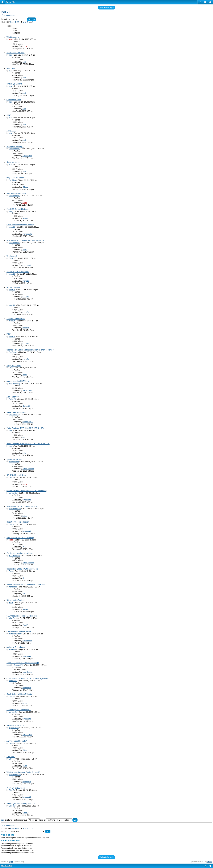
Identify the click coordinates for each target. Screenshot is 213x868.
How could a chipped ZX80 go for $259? (22, 506)
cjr (23, 578)
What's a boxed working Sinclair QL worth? (23, 772)
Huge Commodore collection (18, 522)
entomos (12, 649)
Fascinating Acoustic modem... (19, 710)
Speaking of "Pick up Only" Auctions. (21, 804)
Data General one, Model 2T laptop (20, 538)
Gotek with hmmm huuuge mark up (20, 225)
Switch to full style (106, 7)
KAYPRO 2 (11, 757)
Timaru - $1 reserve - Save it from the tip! (23, 663)
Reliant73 (13, 399)
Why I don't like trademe (16, 178)
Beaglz (12, 211)
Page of (15, 22)
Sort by (49, 820)
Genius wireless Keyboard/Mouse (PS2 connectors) (27, 491)
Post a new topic (8, 15)
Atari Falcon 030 (13, 397)
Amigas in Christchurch (16, 647)
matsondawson (15, 509)
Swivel (25, 609)
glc (24, 594)
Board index (6, 866)
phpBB (11, 862)
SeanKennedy (14, 149)
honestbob (13, 587)
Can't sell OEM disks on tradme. (19, 631)
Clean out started (13, 162)
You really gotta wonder (16, 788)
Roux (25, 250)
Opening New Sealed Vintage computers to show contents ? (30, 350)
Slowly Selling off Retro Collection (20, 694)
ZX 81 (9, 334)
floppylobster (28, 672)
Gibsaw (25, 187)
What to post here (14, 37)
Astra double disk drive (15, 53)
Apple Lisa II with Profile (16, 412)
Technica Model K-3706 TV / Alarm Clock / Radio (26, 584)
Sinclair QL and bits (14, 84)
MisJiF (11, 618)
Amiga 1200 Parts (14, 366)
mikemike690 (28, 422)
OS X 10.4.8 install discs (16, 475)
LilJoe (11, 743)
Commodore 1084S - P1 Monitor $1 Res (22, 569)
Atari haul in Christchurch (16, 193)
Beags (11, 524)
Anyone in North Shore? (16, 725)
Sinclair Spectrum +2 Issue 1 (18, 272)
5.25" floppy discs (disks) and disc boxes (22, 616)
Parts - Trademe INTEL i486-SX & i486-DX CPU (25, 428)
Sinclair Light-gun (13, 287)
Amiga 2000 (11, 131)
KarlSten (12, 180)
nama (25, 516)
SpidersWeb (27, 156)
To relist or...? (12, 256)
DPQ (24, 547)
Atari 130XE (11, 68)
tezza (11, 39)
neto (11, 430)
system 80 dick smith (15, 459)
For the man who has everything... (20, 553)
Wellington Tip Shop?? (15, 147)
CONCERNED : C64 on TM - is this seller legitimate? (27, 678)
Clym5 (11, 790)
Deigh (11, 477)
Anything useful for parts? (17, 741)
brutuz (11, 696)
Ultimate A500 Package (16, 600)
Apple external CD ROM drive (18, 381)
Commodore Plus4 (14, 100)
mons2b (12, 227)
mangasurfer (27, 234)
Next (2, 820)
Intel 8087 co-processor (16, 319)
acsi (10, 55)
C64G (9, 115)
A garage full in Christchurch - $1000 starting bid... (26, 240)
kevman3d (13, 493)
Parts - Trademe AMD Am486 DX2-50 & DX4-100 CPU (28, 444)
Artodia (210, 862)
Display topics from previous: (22, 820)
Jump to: (4, 832)
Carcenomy (27, 641)
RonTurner (13, 352)
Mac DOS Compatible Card (17, 209)
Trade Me (10, 2)
